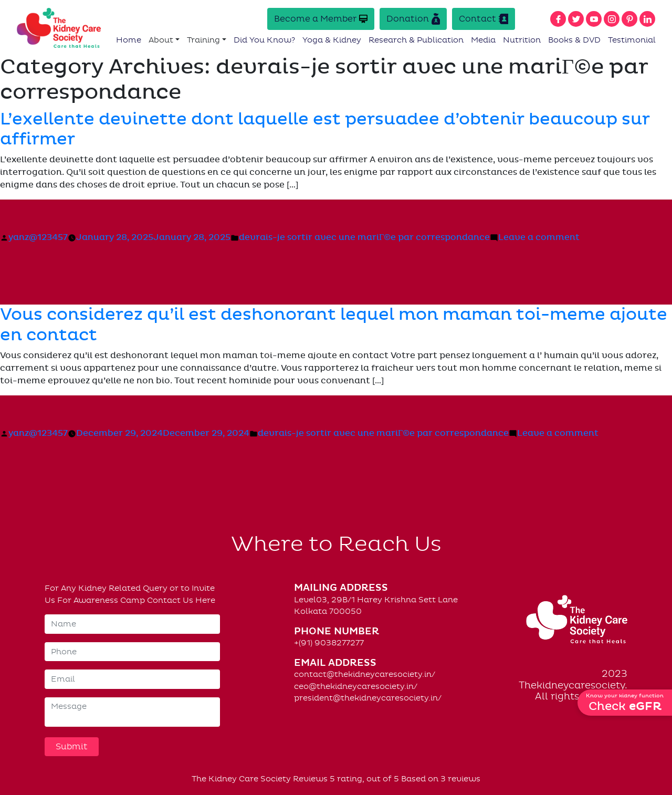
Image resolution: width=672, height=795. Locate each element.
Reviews (310, 779)
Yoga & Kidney (332, 40)
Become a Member (321, 19)
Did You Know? (264, 40)
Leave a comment (539, 237)
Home (129, 40)
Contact (484, 19)
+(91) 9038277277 (329, 643)
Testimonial (632, 40)
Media (483, 40)
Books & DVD (574, 40)
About (161, 40)
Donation (413, 19)
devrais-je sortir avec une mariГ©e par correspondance (364, 237)
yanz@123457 (38, 237)
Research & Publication (416, 40)
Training (203, 40)
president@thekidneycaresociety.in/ (368, 698)
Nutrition (522, 40)
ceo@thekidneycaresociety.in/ (356, 686)
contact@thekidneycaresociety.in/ (365, 674)
